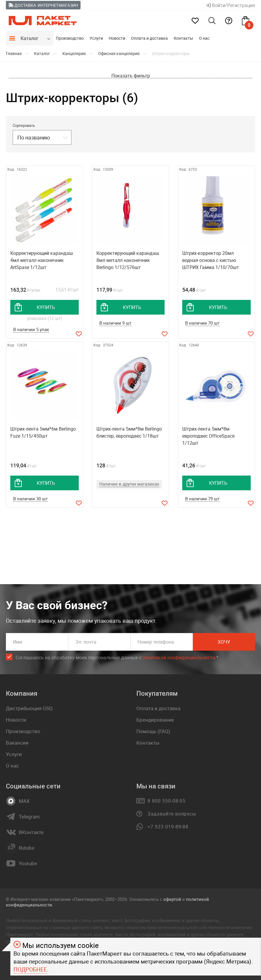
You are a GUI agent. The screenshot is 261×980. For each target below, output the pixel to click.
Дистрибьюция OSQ (29, 708)
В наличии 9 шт (115, 323)
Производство (70, 38)
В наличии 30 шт (30, 499)
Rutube (27, 848)
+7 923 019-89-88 (168, 827)
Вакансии (17, 743)
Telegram (29, 817)
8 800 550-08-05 (167, 801)
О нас (204, 38)
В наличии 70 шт (202, 323)
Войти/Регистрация (231, 5)
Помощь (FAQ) (153, 731)
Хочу (224, 642)
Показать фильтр (131, 76)
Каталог (30, 38)
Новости (117, 38)
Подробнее (30, 969)
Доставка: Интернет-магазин (43, 5)
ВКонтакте (31, 832)
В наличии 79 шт (202, 499)
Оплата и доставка (149, 38)
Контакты (183, 38)
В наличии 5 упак (31, 329)
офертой (172, 899)
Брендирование (155, 720)
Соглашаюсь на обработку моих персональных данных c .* (117, 658)
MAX (24, 801)
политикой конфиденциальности (179, 657)
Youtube (28, 863)
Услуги (96, 38)
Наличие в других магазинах (129, 484)
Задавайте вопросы (172, 814)
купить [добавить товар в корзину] (46, 307)
